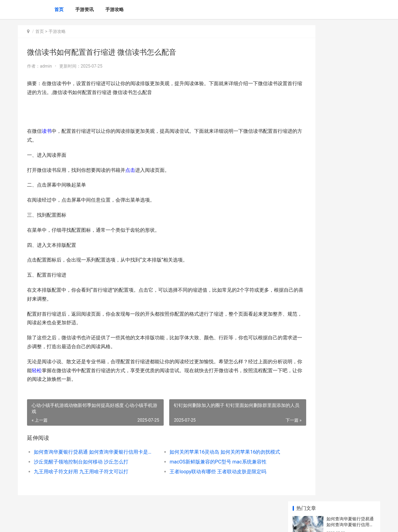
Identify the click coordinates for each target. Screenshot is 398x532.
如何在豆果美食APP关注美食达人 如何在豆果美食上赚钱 (351, 309)
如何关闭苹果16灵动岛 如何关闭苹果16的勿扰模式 (207, 452)
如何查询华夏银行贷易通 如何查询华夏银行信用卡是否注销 (87, 452)
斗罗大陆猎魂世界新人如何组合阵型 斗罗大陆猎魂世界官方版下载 (351, 189)
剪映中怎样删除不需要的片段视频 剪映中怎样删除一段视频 (351, 450)
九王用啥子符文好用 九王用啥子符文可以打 (81, 472)
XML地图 (132, 522)
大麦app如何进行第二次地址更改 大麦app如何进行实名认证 (350, 285)
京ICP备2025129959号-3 (103, 522)
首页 (59, 10)
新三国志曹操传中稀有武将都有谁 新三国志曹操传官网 (351, 402)
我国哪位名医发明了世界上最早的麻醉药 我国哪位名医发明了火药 (351, 237)
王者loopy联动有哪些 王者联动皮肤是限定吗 (201, 472)
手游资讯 (84, 10)
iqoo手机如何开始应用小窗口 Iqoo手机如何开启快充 (351, 426)
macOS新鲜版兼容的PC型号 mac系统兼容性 (201, 462)
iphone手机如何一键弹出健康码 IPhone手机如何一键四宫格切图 (351, 354)
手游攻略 (115, 10)
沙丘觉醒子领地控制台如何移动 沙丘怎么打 (81, 462)
